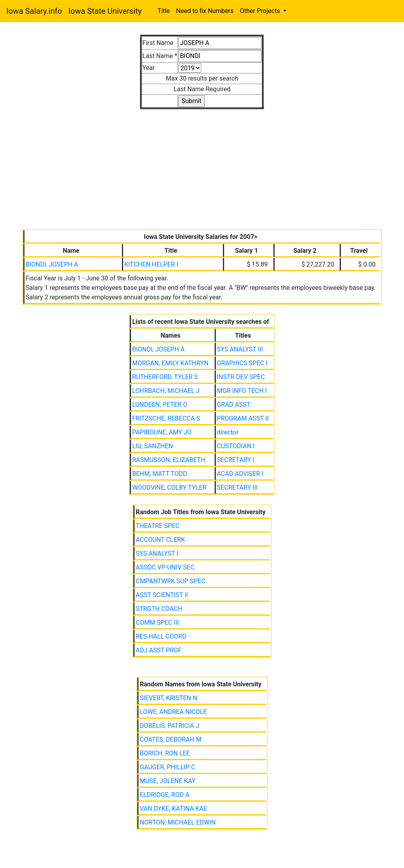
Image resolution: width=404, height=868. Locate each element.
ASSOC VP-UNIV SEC (165, 567)
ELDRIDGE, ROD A (165, 795)
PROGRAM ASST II (243, 418)
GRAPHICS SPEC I (242, 363)
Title (164, 11)
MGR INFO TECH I (242, 391)
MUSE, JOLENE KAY (167, 781)
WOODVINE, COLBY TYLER (169, 488)
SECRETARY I (236, 460)
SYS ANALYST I (157, 553)
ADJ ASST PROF (159, 650)
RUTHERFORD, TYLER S (165, 377)
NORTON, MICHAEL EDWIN (178, 822)
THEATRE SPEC (158, 526)
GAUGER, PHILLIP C (167, 767)
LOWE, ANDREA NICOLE (173, 712)
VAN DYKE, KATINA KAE (173, 809)
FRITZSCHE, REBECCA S (166, 418)
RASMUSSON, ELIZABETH (169, 460)
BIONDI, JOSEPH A (52, 264)
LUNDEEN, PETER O (160, 405)
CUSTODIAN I (236, 446)
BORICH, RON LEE (165, 753)
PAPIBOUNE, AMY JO (162, 432)
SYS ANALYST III (240, 349)
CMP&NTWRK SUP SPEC (170, 581)
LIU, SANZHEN (152, 446)
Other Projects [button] (261, 11)
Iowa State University (105, 11)
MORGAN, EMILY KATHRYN (170, 363)
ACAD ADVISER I (240, 474)
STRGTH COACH (159, 609)
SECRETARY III (238, 488)
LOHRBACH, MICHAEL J (166, 391)
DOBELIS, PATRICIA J (169, 726)
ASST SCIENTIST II (162, 595)
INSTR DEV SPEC (241, 377)
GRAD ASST (234, 405)
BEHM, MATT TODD (160, 474)
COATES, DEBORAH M (170, 739)
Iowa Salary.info (34, 11)
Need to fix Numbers (205, 11)
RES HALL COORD (161, 636)
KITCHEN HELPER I (151, 264)
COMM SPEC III (157, 623)
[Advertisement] (202, 165)
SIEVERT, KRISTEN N (168, 698)
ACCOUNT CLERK (160, 540)
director (228, 432)
